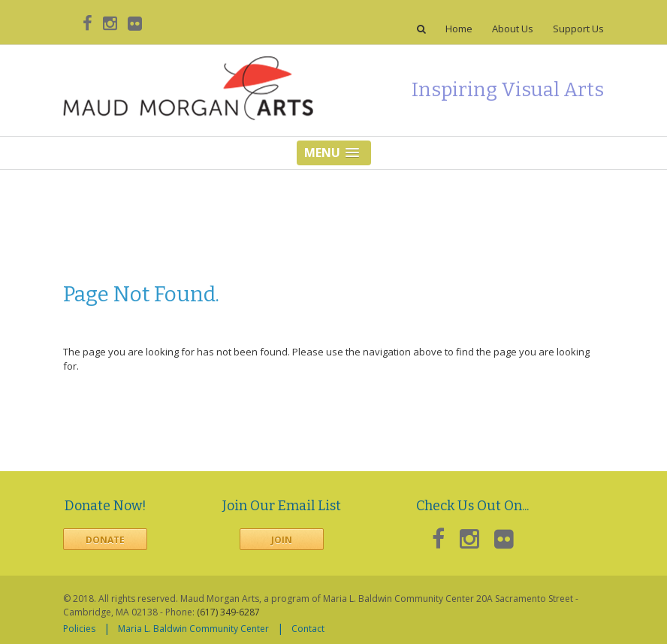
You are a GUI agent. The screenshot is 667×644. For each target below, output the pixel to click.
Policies (79, 629)
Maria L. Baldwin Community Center (193, 629)
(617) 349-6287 (228, 612)
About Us (513, 29)
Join (282, 540)
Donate (105, 540)
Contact (308, 629)
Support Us (578, 29)
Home (459, 29)
